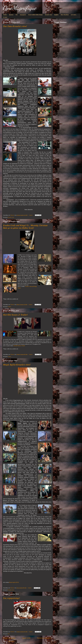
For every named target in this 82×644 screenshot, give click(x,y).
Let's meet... (74, 15)
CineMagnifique (19, 8)
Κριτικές (11, 15)
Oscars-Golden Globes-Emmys (35, 15)
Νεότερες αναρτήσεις (9, 638)
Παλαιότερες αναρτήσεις (44, 638)
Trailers (5, 15)
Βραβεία (56, 15)
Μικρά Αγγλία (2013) (14, 582)
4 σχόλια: (30, 588)
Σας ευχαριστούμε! (12, 598)
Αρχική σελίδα (26, 638)
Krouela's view (48, 15)
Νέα (17, 15)
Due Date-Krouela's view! (15, 26)
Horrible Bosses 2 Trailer (19, 346)
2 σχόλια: (31, 215)
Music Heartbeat (65, 15)
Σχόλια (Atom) (12, 641)
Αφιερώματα (23, 15)
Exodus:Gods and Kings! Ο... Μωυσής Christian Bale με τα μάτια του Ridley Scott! (25, 227)
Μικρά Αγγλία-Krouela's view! (17, 365)
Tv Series (5, 17)
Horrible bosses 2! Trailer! (15, 315)
